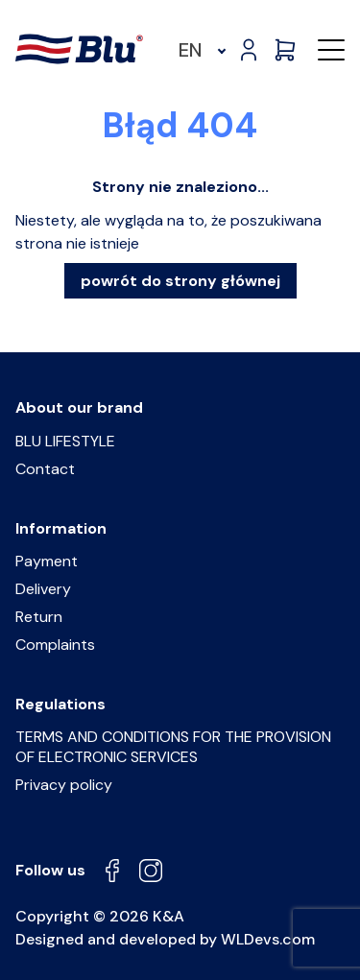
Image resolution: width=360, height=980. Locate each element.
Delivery (43, 589)
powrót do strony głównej (180, 281)
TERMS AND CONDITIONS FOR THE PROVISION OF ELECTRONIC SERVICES (173, 747)
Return (39, 617)
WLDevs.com (268, 939)
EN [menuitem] (191, 50)
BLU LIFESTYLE (65, 441)
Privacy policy (64, 785)
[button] (331, 50)
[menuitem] (199, 50)
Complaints (55, 645)
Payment (47, 561)
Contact (45, 469)
